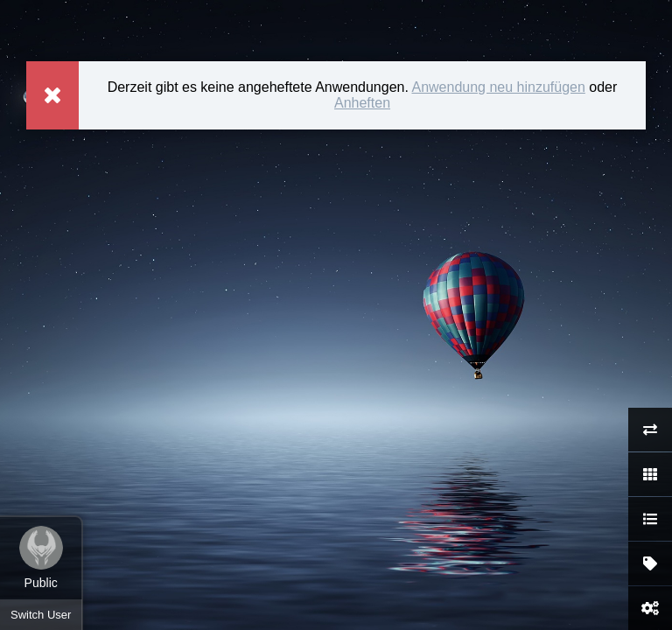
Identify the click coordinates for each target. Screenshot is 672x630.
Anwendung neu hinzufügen (498, 87)
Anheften (362, 103)
